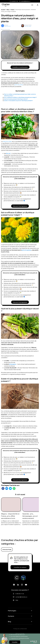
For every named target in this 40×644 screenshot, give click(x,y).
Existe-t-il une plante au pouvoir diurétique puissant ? (18, 101)
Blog (8, 10)
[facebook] (3, 488)
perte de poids (19, 85)
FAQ (17, 600)
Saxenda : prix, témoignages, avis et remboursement (30, 516)
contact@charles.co (21, 597)
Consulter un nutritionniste (20, 67)
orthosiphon (13, 364)
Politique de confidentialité (20, 629)
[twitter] (10, 488)
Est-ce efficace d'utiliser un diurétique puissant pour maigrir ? (20, 97)
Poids (12, 10)
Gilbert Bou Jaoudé (28, 26)
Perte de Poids (7, 549)
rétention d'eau (7, 141)
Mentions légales (20, 633)
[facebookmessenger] (7, 488)
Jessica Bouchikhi (8, 26)
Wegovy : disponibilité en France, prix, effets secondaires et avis (10, 516)
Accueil (3, 10)
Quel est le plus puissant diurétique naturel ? (16, 99)
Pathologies (12, 611)
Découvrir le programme (20, 206)
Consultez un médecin (20, 567)
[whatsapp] (14, 488)
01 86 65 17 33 (20, 594)
